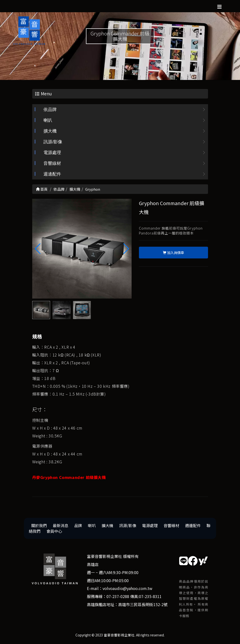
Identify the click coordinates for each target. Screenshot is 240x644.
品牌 (78, 526)
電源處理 (52, 153)
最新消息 (61, 526)
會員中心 (54, 532)
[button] (126, 249)
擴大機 (50, 132)
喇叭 (48, 121)
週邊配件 (52, 175)
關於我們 (39, 526)
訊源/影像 (53, 142)
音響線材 (52, 164)
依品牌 (50, 110)
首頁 (42, 190)
